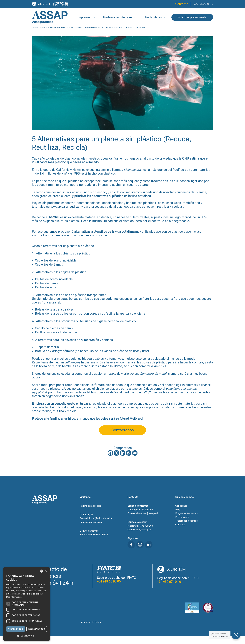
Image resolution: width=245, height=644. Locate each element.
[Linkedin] (123, 461)
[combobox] (41, 571)
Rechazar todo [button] (37, 629)
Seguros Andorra (50, 35)
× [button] (46, 571)
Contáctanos (123, 438)
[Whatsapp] (129, 461)
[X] (116, 461)
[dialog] (27, 604)
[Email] (135, 461)
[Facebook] (110, 461)
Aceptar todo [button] (15, 629)
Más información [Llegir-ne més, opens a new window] (14, 597)
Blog (64, 35)
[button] (27, 636)
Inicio (35, 35)
